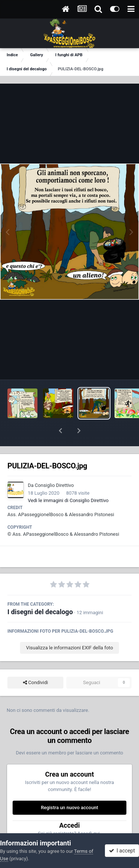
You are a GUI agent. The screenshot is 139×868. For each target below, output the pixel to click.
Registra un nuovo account (69, 808)
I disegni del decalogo (40, 612)
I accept (122, 851)
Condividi (36, 683)
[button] (60, 431)
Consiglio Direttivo (54, 485)
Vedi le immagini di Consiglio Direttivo (68, 500)
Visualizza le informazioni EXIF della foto (69, 648)
